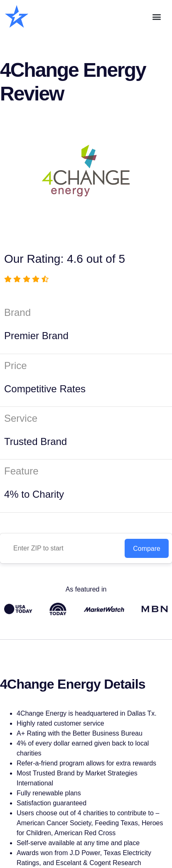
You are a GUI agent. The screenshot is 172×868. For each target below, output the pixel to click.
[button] (157, 17)
